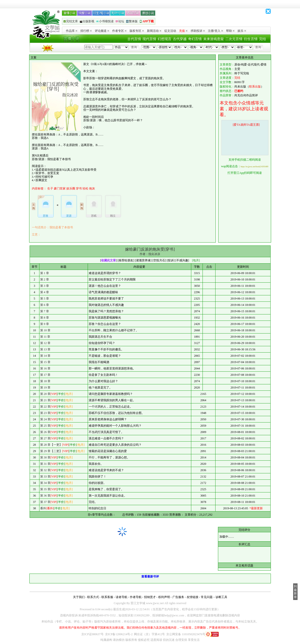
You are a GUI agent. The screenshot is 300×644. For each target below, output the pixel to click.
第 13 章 (45, 349)
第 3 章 (45, 286)
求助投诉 (198, 31)
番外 (43, 508)
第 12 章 (45, 343)
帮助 (230, 31)
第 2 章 (45, 279)
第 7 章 (45, 311)
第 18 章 (45, 381)
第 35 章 (45, 489)
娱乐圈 (71, 189)
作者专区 (119, 31)
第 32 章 (45, 470)
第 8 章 (45, 318)
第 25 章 (45, 426)
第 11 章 (45, 337)
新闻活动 (154, 31)
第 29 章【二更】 (51, 451)
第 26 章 (45, 432)
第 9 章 (45, 324)
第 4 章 (45, 292)
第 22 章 (45, 407)
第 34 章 (45, 483)
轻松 (85, 189)
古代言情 (134, 39)
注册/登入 (216, 31)
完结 (263, 39)
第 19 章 (45, 388)
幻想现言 (165, 39)
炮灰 (92, 189)
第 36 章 (45, 496)
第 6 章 (45, 305)
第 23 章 (45, 413)
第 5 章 (45, 299)
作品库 (72, 31)
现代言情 (149, 39)
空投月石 (159, 260)
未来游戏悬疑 (214, 39)
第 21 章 (45, 400)
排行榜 (86, 31)
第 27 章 (45, 438)
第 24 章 (45, 419)
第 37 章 (45, 502)
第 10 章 (45, 330)
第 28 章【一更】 (51, 445)
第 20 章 (45, 394)
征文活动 (170, 31)
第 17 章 (45, 375)
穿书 (79, 189)
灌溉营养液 (143, 260)
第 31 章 (45, 464)
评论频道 (102, 31)
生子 (50, 189)
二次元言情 (234, 39)
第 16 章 (45, 368)
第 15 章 (45, 362)
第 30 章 (45, 457)
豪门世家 (60, 189)
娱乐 (242, 31)
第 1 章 (45, 273)
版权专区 (137, 31)
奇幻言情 (195, 39)
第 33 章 (45, 477)
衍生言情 (251, 39)
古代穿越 (180, 39)
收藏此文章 (108, 260)
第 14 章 (45, 356)
